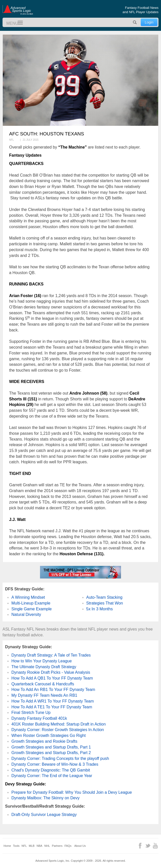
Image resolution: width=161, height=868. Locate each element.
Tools (16, 846)
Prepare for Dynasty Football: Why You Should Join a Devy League (72, 792)
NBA (39, 846)
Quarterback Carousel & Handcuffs (43, 684)
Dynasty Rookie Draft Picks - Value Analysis (51, 672)
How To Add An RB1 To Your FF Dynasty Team (53, 690)
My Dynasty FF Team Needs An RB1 (44, 695)
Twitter (148, 846)
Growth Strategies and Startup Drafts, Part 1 (51, 747)
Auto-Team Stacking (104, 597)
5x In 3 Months (100, 609)
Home (7, 846)
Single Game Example (32, 609)
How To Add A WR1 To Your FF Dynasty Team (53, 701)
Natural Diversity (26, 614)
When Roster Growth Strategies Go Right (48, 736)
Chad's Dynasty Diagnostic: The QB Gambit (51, 770)
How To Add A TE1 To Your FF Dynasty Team (52, 707)
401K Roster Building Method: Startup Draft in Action (59, 724)
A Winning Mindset (28, 597)
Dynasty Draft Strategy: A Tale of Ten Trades (51, 655)
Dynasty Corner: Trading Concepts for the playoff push (60, 758)
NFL (24, 846)
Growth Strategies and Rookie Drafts (44, 741)
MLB (32, 846)
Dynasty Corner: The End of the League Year (52, 776)
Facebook (140, 846)
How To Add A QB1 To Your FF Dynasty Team (52, 678)
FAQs (68, 846)
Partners (57, 846)
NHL (47, 846)
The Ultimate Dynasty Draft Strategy (44, 667)
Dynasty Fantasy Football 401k (39, 718)
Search (135, 22)
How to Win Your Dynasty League (42, 661)
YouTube (155, 846)
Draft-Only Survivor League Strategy (44, 815)
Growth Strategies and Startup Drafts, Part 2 (51, 753)
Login (149, 22)
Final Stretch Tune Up (31, 713)
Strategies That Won (105, 603)
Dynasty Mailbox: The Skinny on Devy (45, 798)
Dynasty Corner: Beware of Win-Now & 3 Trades (55, 764)
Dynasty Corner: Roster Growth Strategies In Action (58, 730)
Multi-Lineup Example (31, 603)
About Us (80, 846)
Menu (18, 23)
